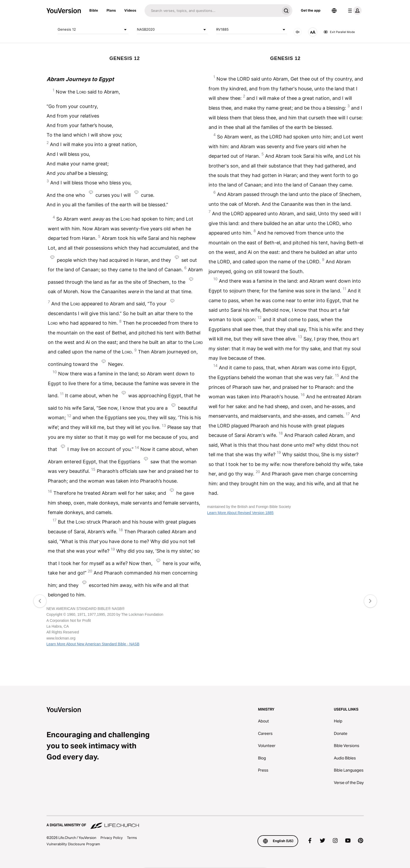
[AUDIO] (298, 32)
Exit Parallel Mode (339, 32)
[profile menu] (354, 11)
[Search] (212, 11)
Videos (130, 10)
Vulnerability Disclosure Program (73, 844)
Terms (132, 838)
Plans (111, 10)
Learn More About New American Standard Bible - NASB (93, 644)
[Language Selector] (334, 11)
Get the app (311, 10)
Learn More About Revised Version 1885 (240, 513)
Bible (94, 10)
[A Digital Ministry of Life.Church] (205, 823)
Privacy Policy (112, 838)
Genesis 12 (93, 30)
